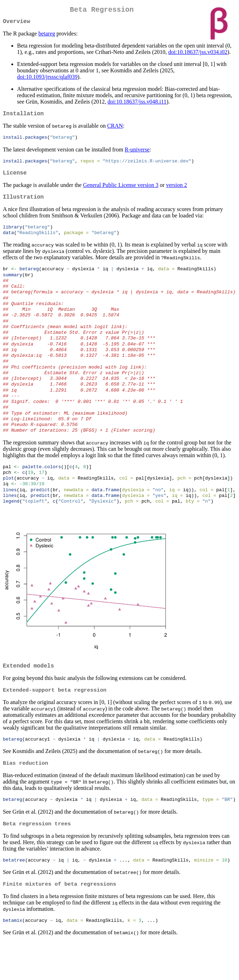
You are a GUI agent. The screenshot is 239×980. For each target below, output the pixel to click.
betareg (47, 36)
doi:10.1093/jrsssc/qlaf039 (47, 80)
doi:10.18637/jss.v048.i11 (137, 104)
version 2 (176, 192)
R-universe (137, 154)
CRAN (115, 130)
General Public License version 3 (121, 192)
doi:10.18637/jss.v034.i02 (198, 55)
